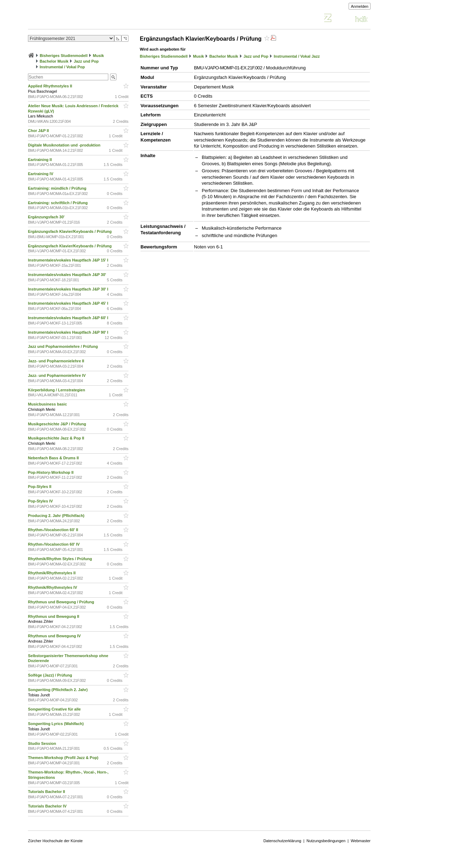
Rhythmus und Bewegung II (54, 616)
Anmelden (360, 6)
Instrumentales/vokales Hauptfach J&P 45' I (69, 303)
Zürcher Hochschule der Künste (55, 841)
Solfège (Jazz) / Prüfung (51, 675)
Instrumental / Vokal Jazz (297, 56)
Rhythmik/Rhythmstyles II (52, 573)
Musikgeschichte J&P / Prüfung (58, 424)
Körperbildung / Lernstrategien (57, 390)
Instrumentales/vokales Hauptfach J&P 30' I (69, 289)
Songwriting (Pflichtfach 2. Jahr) (58, 690)
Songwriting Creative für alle (55, 709)
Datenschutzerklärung (282, 841)
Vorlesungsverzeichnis (80, 19)
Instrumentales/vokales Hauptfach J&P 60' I (69, 318)
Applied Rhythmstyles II (51, 86)
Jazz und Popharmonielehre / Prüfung (63, 346)
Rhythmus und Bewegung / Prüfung (62, 602)
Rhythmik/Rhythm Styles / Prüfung (61, 559)
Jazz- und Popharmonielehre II (57, 361)
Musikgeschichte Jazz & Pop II (57, 438)
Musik (98, 56)
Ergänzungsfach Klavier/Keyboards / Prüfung (70, 231)
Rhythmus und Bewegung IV (55, 636)
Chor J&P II (39, 131)
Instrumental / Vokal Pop (62, 67)
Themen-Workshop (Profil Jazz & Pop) (64, 758)
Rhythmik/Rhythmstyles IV (53, 587)
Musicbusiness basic (48, 404)
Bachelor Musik (54, 61)
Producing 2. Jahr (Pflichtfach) (57, 516)
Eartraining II (40, 160)
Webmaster (361, 841)
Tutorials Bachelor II (47, 792)
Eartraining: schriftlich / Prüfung (58, 203)
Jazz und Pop (86, 61)
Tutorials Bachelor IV (48, 806)
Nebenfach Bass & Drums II (54, 458)
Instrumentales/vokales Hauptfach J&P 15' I (69, 260)
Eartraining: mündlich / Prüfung (58, 188)
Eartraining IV (41, 174)
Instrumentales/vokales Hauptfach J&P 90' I (69, 332)
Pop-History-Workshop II (51, 472)
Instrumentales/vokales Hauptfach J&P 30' (68, 275)
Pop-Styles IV (41, 501)
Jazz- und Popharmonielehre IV (57, 375)
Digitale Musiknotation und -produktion (65, 145)
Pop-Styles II (40, 487)
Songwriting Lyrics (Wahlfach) (56, 724)
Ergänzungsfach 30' (47, 217)
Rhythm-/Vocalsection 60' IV (54, 544)
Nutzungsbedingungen (326, 841)
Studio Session (43, 743)
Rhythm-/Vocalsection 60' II (54, 530)
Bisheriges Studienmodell (64, 56)
